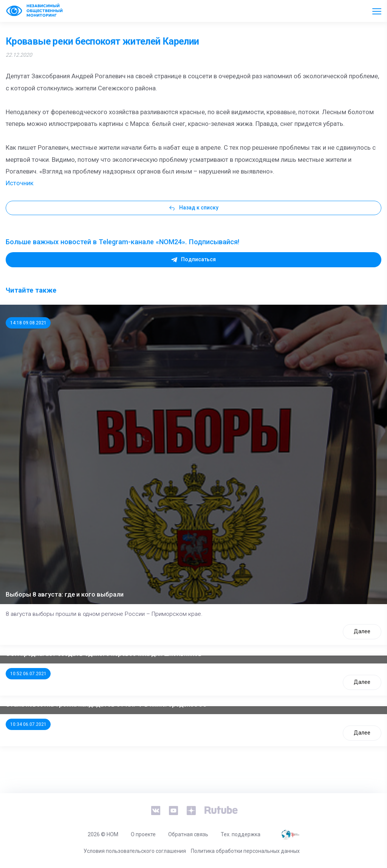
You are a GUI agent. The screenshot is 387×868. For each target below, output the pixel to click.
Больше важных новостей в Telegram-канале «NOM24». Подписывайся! (122, 242)
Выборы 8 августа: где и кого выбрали (65, 594)
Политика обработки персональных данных (245, 851)
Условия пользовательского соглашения (135, 851)
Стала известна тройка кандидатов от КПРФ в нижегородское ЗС (106, 704)
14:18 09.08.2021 (28, 323)
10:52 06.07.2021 (28, 674)
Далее (362, 631)
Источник (20, 183)
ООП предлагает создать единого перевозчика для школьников (104, 654)
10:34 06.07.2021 (28, 724)
